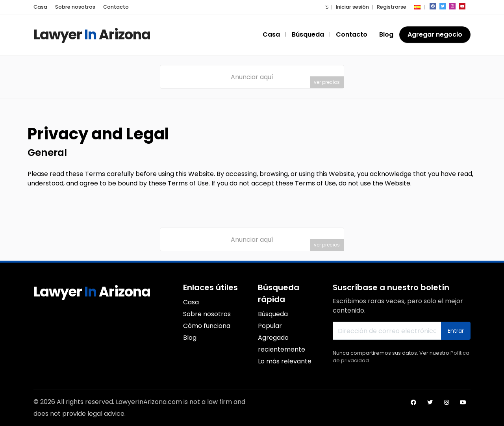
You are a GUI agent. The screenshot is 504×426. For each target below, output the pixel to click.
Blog (386, 34)
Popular (270, 326)
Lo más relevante (285, 361)
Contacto (116, 7)
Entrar (456, 331)
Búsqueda (308, 34)
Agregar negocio (435, 34)
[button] (327, 7)
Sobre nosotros (75, 7)
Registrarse (392, 7)
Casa (40, 7)
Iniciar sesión (352, 7)
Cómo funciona (207, 326)
